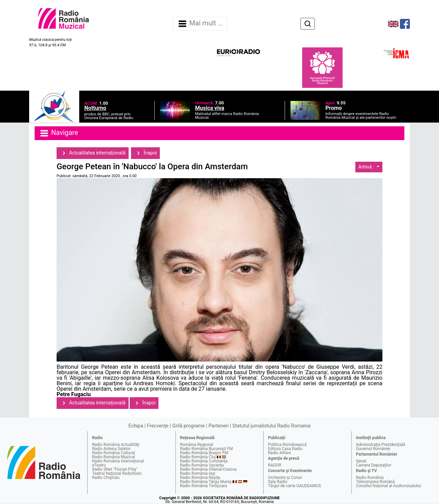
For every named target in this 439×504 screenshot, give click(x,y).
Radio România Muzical (113, 457)
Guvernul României (373, 449)
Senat (361, 461)
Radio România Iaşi (198, 473)
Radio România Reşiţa (200, 478)
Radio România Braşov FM (204, 453)
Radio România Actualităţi (116, 445)
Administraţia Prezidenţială (381, 445)
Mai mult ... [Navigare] (200, 24)
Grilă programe (188, 426)
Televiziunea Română (375, 482)
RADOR (275, 465)
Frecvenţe (158, 426)
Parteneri (218, 426)
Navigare (59, 133)
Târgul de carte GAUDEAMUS (294, 486)
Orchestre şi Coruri (285, 478)
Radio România (370, 478)
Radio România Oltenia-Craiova (208, 469)
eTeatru (99, 465)
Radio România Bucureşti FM (206, 449)
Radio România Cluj (198, 457)
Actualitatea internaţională (93, 153)
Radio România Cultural (113, 453)
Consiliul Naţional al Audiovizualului (389, 486)
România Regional (197, 445)
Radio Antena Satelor (111, 449)
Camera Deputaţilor (374, 465)
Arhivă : (367, 167)
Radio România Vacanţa (202, 465)
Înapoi (145, 153)
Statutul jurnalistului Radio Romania (271, 426)
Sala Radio (278, 482)
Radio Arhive (279, 453)
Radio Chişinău (106, 478)
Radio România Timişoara (204, 486)
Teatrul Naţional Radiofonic (117, 473)
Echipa (136, 426)
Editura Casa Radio (285, 449)
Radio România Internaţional (118, 461)
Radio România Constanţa (204, 461)
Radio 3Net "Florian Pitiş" (115, 469)
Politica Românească (287, 445)
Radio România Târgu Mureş (206, 482)
